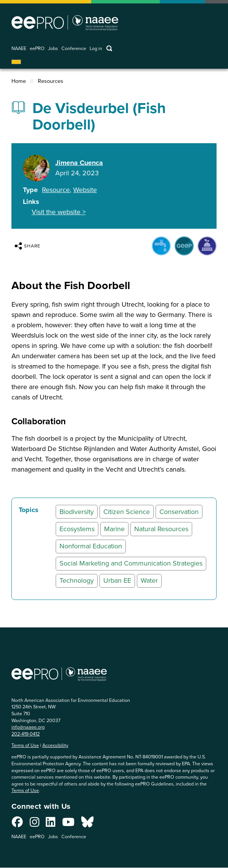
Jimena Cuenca (79, 163)
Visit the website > (59, 212)
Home (19, 81)
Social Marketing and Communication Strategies (131, 563)
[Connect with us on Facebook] (17, 824)
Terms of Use (25, 745)
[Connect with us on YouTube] (68, 824)
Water (149, 580)
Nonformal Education (91, 546)
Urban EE (117, 580)
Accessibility (55, 745)
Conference (74, 49)
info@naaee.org (28, 727)
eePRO (37, 49)
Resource (56, 190)
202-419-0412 (26, 734)
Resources (51, 81)
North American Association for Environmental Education (65, 23)
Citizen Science (127, 512)
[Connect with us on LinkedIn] (51, 824)
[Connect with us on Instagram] (35, 824)
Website (85, 190)
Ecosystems (77, 529)
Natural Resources (161, 529)
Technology (77, 580)
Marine (114, 529)
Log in (96, 49)
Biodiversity (77, 512)
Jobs (53, 49)
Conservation (179, 512)
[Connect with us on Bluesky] (87, 824)
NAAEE (19, 49)
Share (27, 246)
